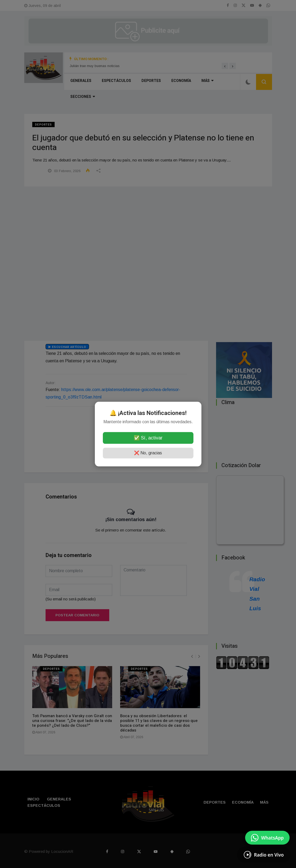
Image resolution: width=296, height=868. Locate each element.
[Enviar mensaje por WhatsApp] (267, 838)
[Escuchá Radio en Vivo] (264, 855)
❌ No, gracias (148, 453)
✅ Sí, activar (148, 438)
